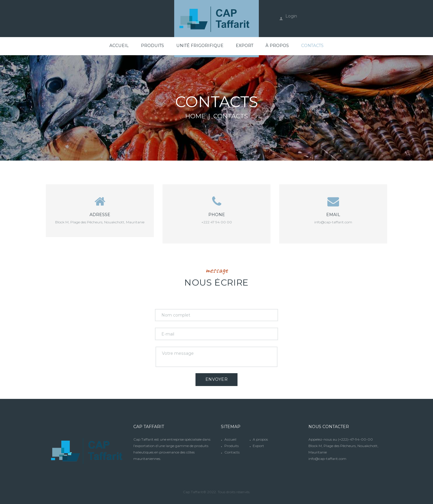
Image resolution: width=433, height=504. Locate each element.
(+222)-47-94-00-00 (355, 439)
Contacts (232, 452)
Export (258, 445)
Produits (232, 445)
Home (195, 116)
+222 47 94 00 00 (217, 222)
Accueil (230, 439)
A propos (260, 439)
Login (291, 16)
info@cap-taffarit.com (333, 222)
